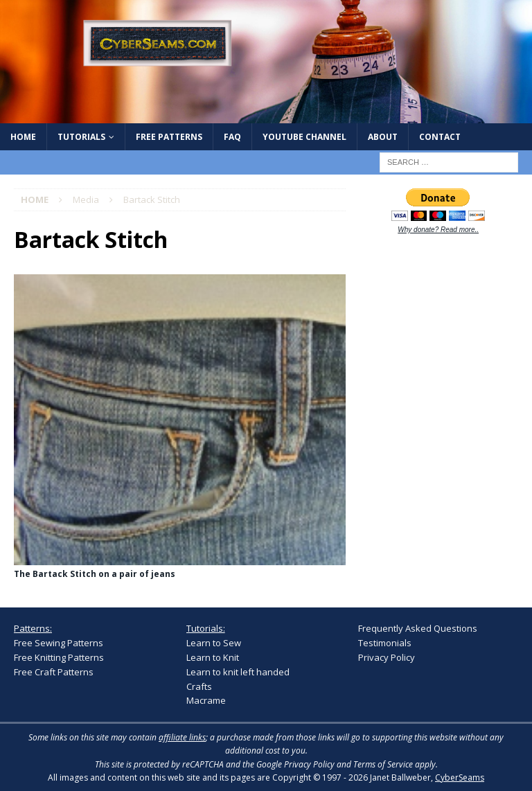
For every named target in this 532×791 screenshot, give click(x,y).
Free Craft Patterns (54, 672)
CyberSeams (460, 777)
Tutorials (81, 137)
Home (23, 137)
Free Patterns (169, 137)
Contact (440, 137)
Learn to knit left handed (238, 672)
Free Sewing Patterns (59, 643)
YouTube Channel (304, 137)
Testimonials (385, 643)
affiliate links (182, 737)
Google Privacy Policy (295, 764)
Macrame (206, 700)
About (383, 137)
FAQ (232, 137)
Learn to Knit (213, 657)
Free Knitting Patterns (59, 657)
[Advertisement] (445, 337)
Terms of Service (383, 764)
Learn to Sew (214, 643)
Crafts (199, 686)
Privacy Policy (387, 657)
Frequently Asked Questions (418, 628)
